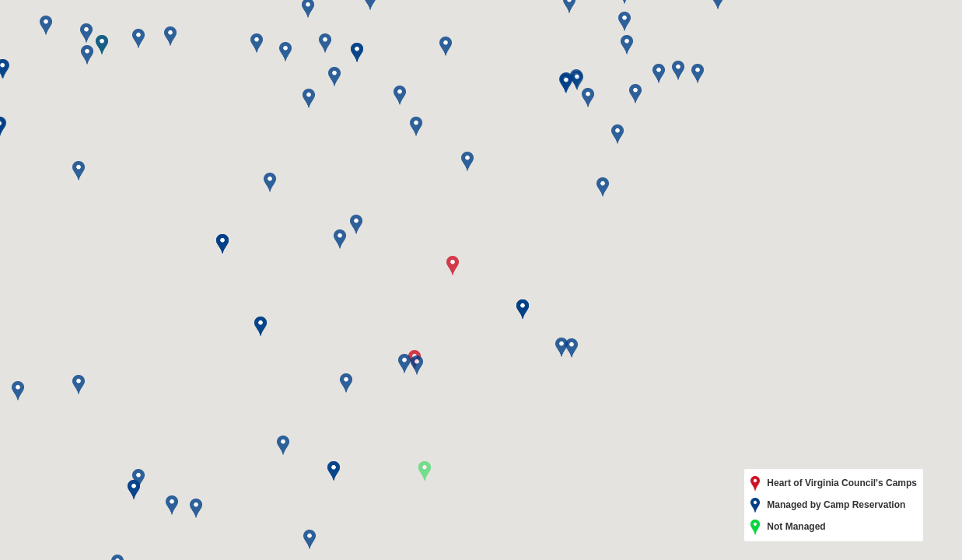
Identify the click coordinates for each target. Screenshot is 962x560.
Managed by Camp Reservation (828, 506)
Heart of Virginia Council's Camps (834, 484)
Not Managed (788, 527)
